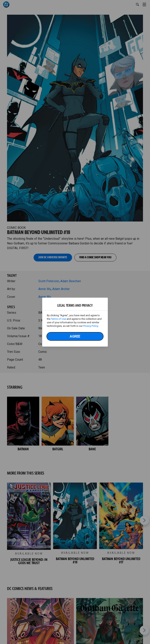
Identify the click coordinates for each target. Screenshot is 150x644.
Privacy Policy (91, 326)
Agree (75, 336)
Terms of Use (58, 319)
